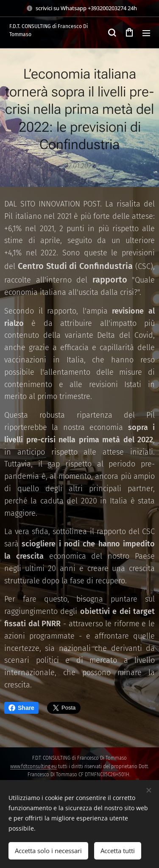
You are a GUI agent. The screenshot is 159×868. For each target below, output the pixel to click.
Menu (146, 33)
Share (21, 708)
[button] (112, 33)
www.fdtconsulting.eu (33, 766)
